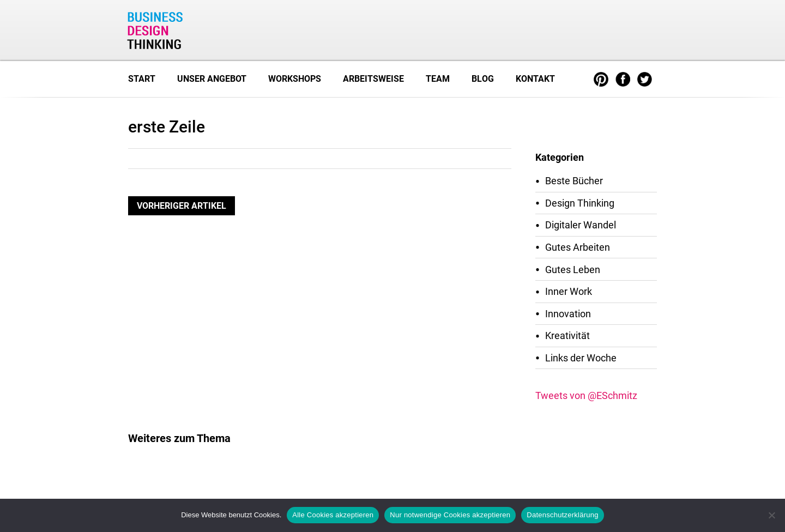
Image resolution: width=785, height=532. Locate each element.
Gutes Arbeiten (578, 247)
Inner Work (569, 291)
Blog (483, 79)
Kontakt (535, 79)
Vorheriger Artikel (182, 206)
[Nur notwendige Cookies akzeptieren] (771, 515)
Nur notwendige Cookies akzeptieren (450, 515)
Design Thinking (580, 203)
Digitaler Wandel (581, 225)
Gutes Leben (573, 270)
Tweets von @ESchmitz (586, 395)
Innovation (568, 314)
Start (142, 79)
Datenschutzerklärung (562, 515)
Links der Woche (581, 358)
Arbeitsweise (373, 79)
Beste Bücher (574, 181)
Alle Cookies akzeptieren (333, 515)
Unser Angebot (212, 79)
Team (438, 79)
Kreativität (567, 335)
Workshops (295, 79)
